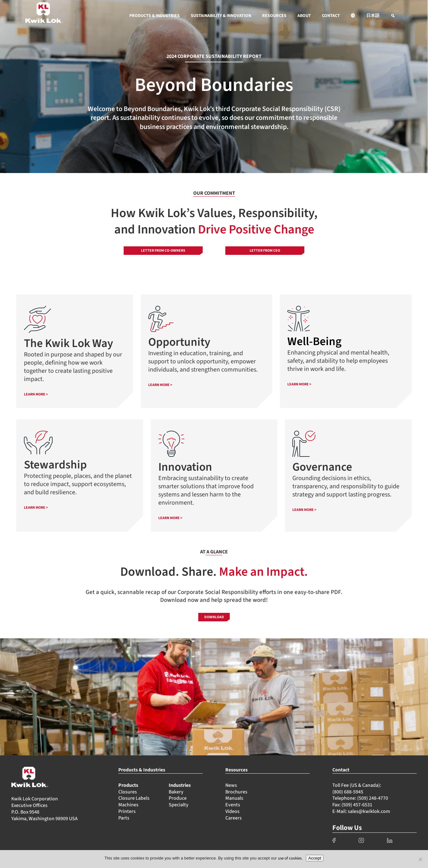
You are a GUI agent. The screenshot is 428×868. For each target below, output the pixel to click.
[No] (420, 859)
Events (233, 805)
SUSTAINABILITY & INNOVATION (221, 16)
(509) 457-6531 (357, 805)
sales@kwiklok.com (369, 811)
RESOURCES (274, 16)
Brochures (236, 792)
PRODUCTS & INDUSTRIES (155, 16)
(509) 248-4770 (373, 798)
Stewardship (55, 465)
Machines (128, 805)
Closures (128, 792)
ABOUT (304, 16)
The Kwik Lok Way (68, 343)
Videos (232, 811)
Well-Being (314, 342)
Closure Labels (134, 798)
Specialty (179, 805)
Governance (322, 467)
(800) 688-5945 (348, 792)
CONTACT (331, 16)
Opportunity (179, 342)
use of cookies (290, 858)
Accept (315, 858)
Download (214, 617)
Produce (178, 798)
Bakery (176, 792)
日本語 (373, 16)
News (231, 785)
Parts (124, 818)
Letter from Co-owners (163, 251)
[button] (353, 16)
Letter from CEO (265, 251)
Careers (234, 818)
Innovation (185, 467)
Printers (127, 811)
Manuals (234, 798)
